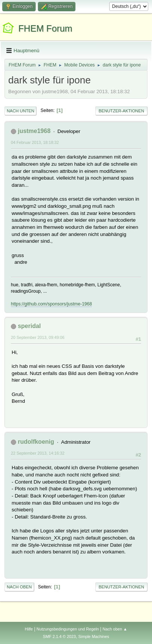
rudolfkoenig (36, 442)
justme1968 (34, 131)
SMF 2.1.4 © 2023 (59, 636)
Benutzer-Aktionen (121, 111)
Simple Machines (94, 636)
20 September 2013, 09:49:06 (38, 337)
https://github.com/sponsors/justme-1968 (51, 304)
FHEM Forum (45, 28)
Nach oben (19, 587)
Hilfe (29, 629)
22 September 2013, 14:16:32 (38, 453)
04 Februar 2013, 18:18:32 (35, 142)
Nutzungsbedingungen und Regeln (68, 629)
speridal (29, 326)
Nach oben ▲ (115, 629)
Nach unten (20, 111)
